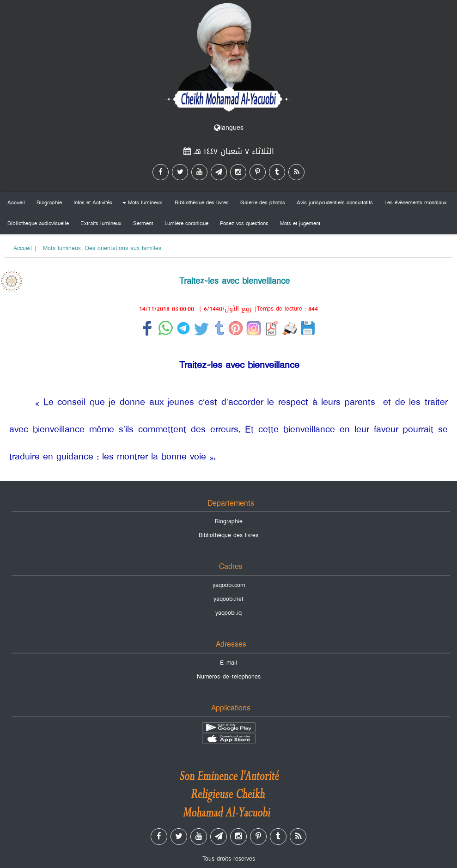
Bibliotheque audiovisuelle (38, 223)
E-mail (228, 663)
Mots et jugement (300, 223)
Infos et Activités (93, 202)
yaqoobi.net (228, 599)
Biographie (49, 202)
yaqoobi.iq (228, 613)
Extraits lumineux (101, 223)
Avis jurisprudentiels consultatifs (335, 202)
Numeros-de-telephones (229, 677)
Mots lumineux (141, 204)
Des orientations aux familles (123, 248)
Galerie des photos (263, 202)
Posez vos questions (244, 223)
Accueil (16, 202)
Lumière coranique (186, 223)
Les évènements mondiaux (416, 202)
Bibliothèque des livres (202, 202)
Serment (143, 223)
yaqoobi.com (229, 585)
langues (229, 128)
